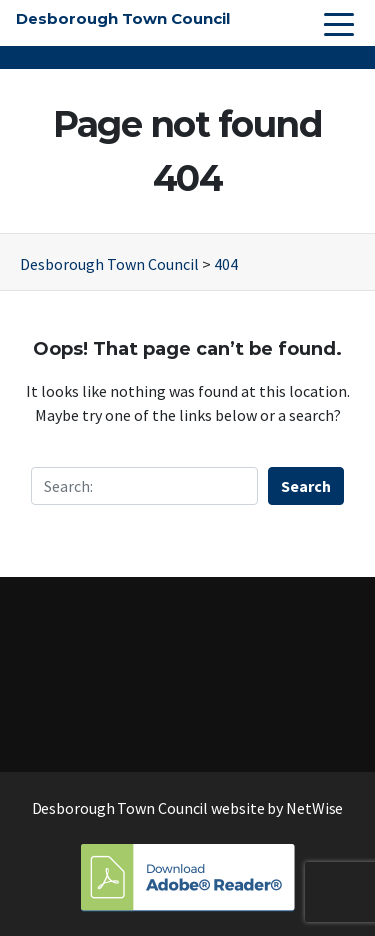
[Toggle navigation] (339, 23)
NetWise (314, 808)
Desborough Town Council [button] (123, 18)
